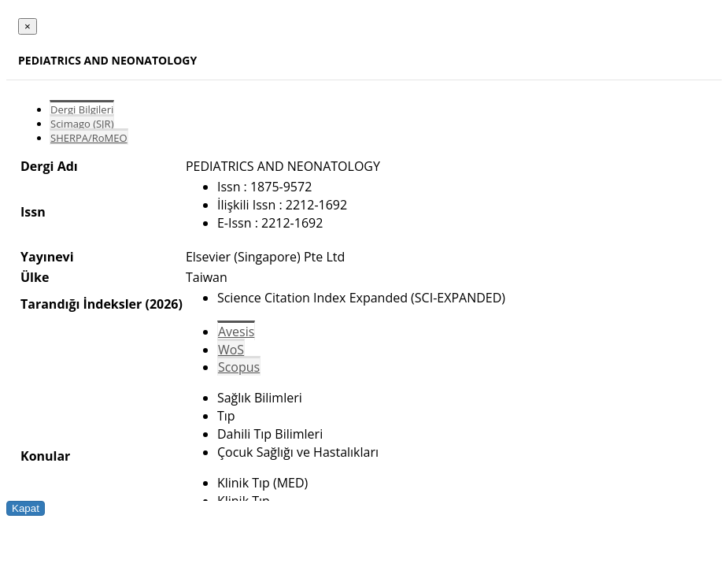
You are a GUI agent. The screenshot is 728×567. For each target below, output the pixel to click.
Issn (33, 212)
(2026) (163, 304)
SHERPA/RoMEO (89, 138)
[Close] (28, 26)
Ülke (35, 277)
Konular (45, 456)
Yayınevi (47, 257)
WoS (231, 350)
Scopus (239, 367)
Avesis (236, 332)
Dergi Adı (49, 166)
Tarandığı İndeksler (81, 304)
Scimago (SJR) (82, 124)
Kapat (26, 508)
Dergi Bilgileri (82, 109)
